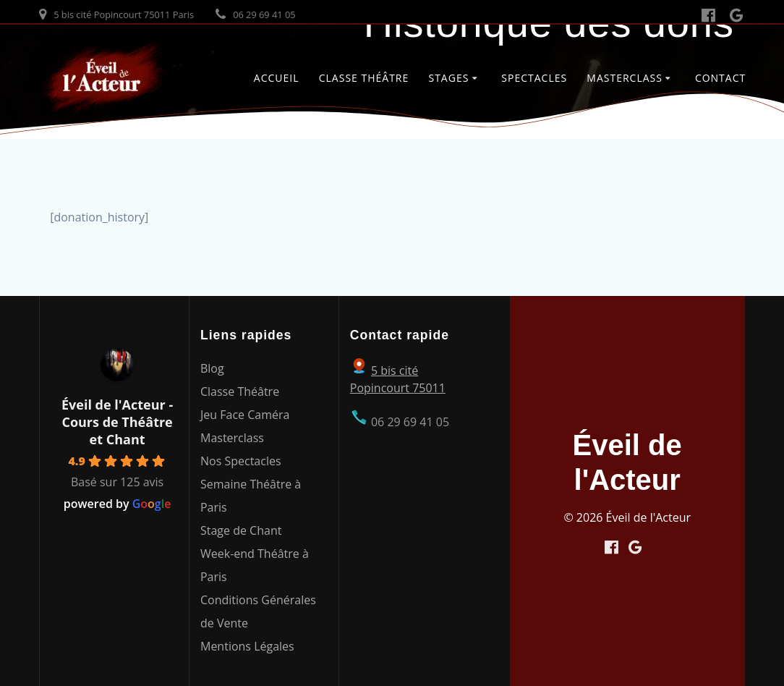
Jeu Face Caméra (245, 415)
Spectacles (534, 78)
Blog (212, 368)
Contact (720, 78)
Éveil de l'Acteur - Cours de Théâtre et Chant (117, 422)
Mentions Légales (247, 646)
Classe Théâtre (364, 78)
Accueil (277, 78)
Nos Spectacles (241, 461)
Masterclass (625, 78)
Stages (448, 78)
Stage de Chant (241, 530)
